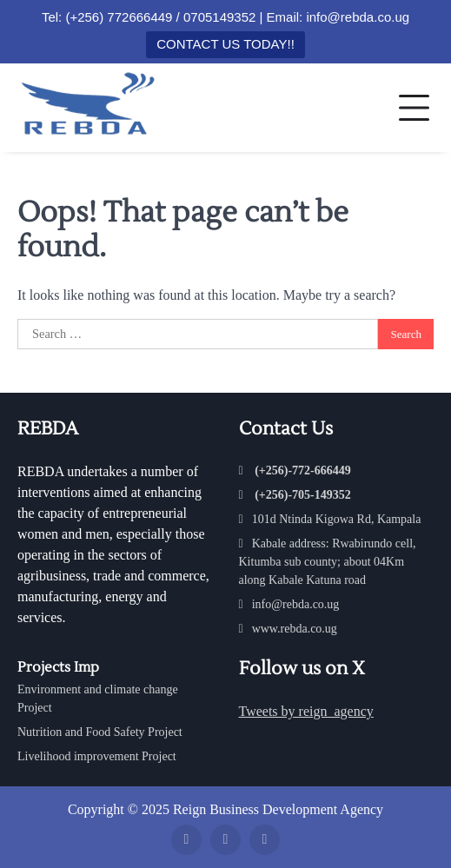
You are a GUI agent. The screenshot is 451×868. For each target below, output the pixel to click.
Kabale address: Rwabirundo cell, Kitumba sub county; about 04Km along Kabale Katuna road (328, 562)
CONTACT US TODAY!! (225, 44)
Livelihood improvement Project (97, 756)
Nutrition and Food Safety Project (100, 732)
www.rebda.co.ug (288, 629)
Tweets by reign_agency (306, 711)
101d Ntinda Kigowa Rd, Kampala (330, 519)
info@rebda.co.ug (289, 604)
